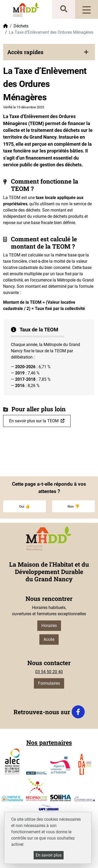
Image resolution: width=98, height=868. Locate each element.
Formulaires (49, 683)
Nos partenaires (49, 742)
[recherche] (64, 9)
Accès (49, 639)
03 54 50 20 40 (49, 672)
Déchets (21, 26)
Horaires (49, 626)
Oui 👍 (24, 506)
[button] (49, 52)
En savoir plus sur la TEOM (34, 421)
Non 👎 (73, 506)
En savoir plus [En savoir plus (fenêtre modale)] (49, 855)
